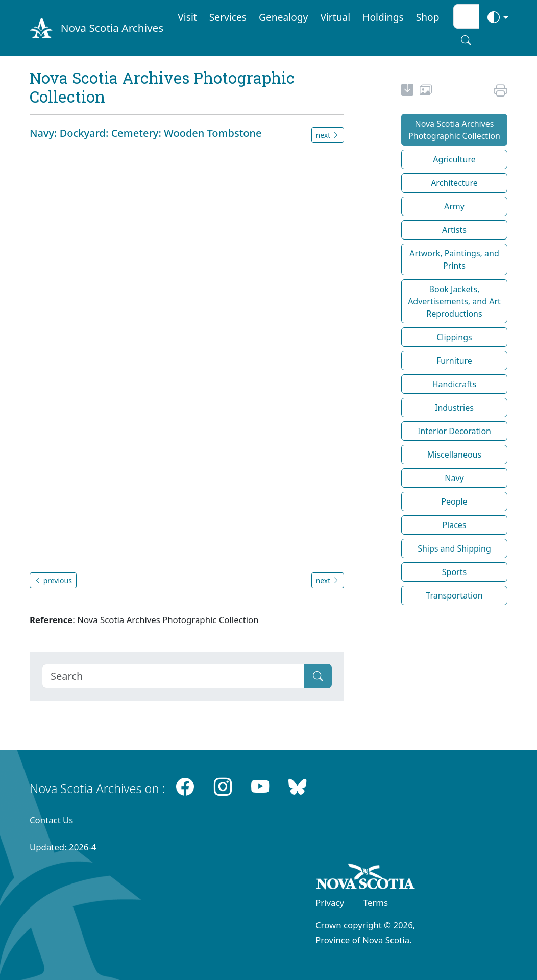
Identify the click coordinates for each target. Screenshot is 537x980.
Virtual (335, 17)
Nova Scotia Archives (112, 28)
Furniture (454, 361)
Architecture (454, 183)
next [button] (328, 135)
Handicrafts (455, 384)
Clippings (454, 337)
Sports (454, 572)
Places (454, 525)
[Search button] (466, 40)
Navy (454, 478)
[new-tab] (407, 91)
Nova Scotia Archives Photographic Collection (454, 130)
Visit (187, 17)
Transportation (454, 595)
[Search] (173, 676)
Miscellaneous (454, 455)
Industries (454, 408)
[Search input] (466, 16)
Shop (428, 17)
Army (454, 206)
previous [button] (53, 580)
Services (228, 17)
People (454, 501)
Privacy (330, 903)
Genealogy (283, 17)
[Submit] (318, 676)
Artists (454, 230)
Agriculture (454, 159)
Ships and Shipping (454, 548)
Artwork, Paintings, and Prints (454, 259)
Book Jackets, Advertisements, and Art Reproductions (454, 301)
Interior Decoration (454, 431)
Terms (376, 903)
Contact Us (51, 820)
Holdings (383, 17)
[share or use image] (426, 91)
